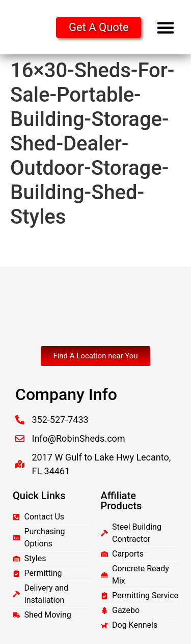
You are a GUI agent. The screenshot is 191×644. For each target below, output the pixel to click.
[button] (166, 27)
